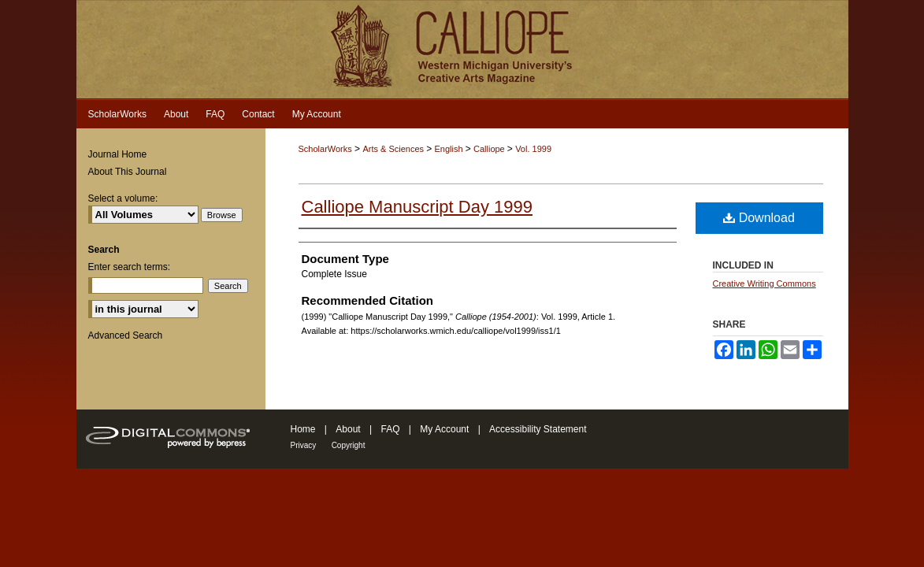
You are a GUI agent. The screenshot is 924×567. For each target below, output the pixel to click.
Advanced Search (126, 335)
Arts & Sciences (394, 149)
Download (759, 218)
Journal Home (118, 154)
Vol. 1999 (533, 149)
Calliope (490, 149)
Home (303, 429)
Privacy (304, 445)
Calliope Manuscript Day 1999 (417, 207)
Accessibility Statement (538, 429)
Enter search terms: (130, 267)
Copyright (349, 445)
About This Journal (128, 172)
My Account (444, 429)
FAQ (390, 429)
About (348, 429)
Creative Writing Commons (764, 283)
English (450, 149)
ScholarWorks (325, 149)
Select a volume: (123, 198)
